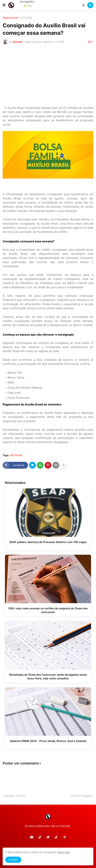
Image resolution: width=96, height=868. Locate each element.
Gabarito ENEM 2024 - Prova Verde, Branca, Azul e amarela (48, 741)
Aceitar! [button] (13, 860)
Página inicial (10, 18)
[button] (4, 5)
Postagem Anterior (15, 796)
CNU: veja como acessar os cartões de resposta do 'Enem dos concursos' (48, 610)
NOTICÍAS (26, 18)
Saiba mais (63, 852)
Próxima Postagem (81, 796)
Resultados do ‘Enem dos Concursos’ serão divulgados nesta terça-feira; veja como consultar (48, 677)
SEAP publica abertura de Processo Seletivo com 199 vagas (48, 542)
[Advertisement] (48, 77)
